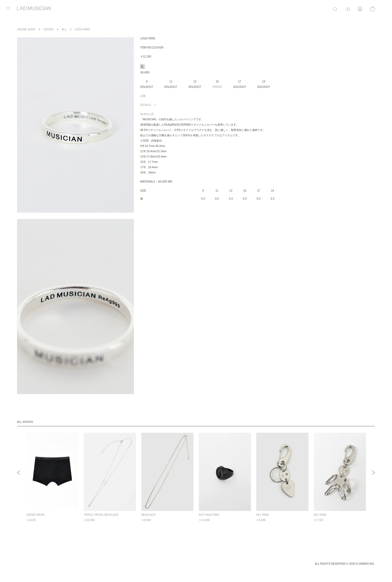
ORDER (217, 87)
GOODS (49, 29)
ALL (64, 29)
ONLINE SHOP (26, 29)
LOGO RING (82, 29)
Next (374, 473)
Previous (18, 473)
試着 (143, 96)
